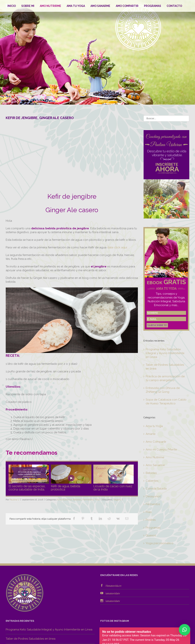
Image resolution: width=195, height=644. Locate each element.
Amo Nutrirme (50, 6)
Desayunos (153, 496)
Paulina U (14, 500)
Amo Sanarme (100, 6)
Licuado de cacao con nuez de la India (113, 488)
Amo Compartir (127, 6)
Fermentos (88, 500)
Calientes (152, 481)
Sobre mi (28, 6)
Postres (151, 520)
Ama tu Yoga (76, 6)
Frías (97, 500)
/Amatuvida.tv (113, 585)
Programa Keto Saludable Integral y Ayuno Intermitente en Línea (165, 353)
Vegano (117, 500)
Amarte (151, 434)
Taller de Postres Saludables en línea (31, 639)
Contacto (174, 6)
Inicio (12, 6)
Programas (153, 6)
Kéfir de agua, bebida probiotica (66, 488)
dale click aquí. (117, 247)
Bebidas (77, 500)
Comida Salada (156, 489)
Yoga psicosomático (160, 543)
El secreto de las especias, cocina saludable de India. (27, 488)
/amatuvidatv (113, 593)
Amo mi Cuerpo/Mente (161, 450)
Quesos (151, 535)
